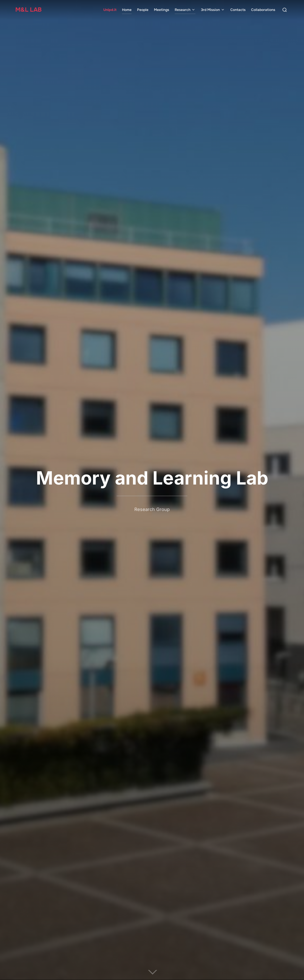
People (143, 10)
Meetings (162, 10)
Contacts (238, 10)
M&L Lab (29, 10)
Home (127, 10)
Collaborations (263, 10)
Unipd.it (110, 10)
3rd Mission (213, 10)
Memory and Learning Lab (152, 478)
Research (185, 10)
